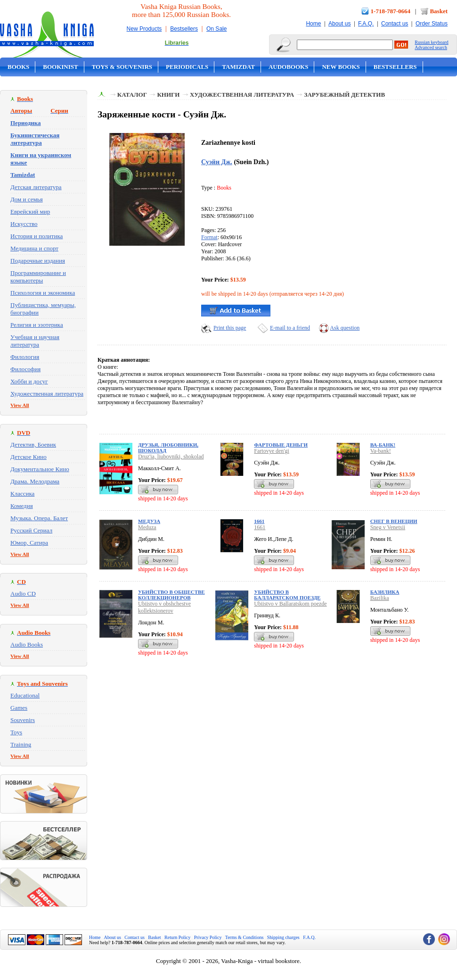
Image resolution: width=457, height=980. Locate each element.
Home (313, 24)
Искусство (24, 224)
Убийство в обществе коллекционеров (171, 595)
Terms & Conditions (245, 937)
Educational (25, 695)
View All (20, 405)
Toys (16, 732)
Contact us (395, 24)
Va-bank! (381, 451)
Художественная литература (47, 394)
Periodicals (187, 67)
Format (209, 237)
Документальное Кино (40, 469)
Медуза (149, 521)
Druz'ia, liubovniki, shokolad (171, 457)
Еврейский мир (30, 212)
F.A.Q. (366, 24)
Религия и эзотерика (37, 325)
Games (19, 708)
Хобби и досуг (29, 381)
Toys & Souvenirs (122, 67)
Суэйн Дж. (217, 162)
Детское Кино (29, 457)
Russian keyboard (431, 42)
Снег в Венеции (394, 521)
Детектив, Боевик (33, 444)
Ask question (345, 328)
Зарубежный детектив (345, 95)
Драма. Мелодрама (35, 481)
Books (18, 67)
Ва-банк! (383, 445)
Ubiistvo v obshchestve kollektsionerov (164, 607)
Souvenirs (23, 720)
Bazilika (380, 598)
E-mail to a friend (290, 328)
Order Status (432, 24)
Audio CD (23, 594)
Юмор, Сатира (29, 543)
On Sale (216, 29)
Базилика (385, 592)
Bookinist (60, 67)
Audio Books (27, 644)
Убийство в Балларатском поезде (287, 595)
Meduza (147, 527)
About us (339, 24)
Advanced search (431, 47)
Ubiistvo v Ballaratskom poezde (290, 604)
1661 (259, 521)
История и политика (37, 236)
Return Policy (177, 937)
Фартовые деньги (281, 445)
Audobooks (289, 67)
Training (21, 744)
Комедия (22, 506)
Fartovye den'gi (271, 451)
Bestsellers (184, 29)
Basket (439, 11)
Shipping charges (283, 937)
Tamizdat (238, 67)
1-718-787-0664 (391, 11)
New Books (341, 67)
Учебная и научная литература (35, 341)
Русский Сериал (31, 530)
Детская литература (36, 187)
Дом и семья (27, 199)
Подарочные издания (38, 261)
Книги (168, 95)
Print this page (230, 328)
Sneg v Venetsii (388, 527)
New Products (144, 29)
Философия (25, 369)
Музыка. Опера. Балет (39, 518)
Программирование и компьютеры (38, 277)
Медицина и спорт (34, 248)
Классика (22, 494)
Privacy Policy (208, 937)
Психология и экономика (43, 293)
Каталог (132, 95)
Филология (25, 357)
